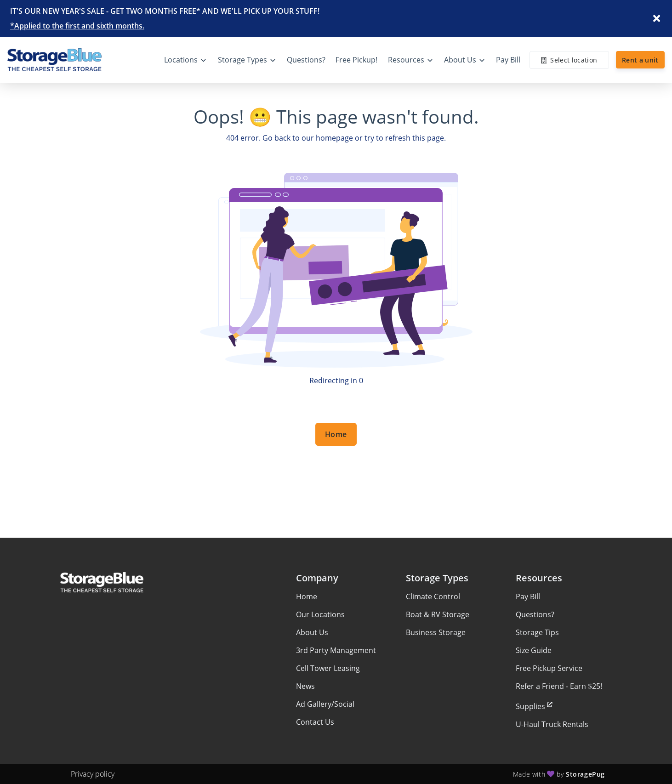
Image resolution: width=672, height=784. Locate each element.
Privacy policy (93, 774)
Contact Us (315, 722)
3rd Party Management (336, 650)
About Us (312, 632)
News (305, 686)
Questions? (535, 614)
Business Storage (436, 632)
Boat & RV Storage (438, 614)
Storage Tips (537, 632)
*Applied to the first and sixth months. (77, 26)
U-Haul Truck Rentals (552, 724)
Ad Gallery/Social (325, 704)
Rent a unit (640, 60)
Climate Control (433, 597)
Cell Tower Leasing (328, 668)
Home (336, 434)
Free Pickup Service (549, 668)
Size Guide (534, 650)
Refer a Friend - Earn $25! (559, 686)
